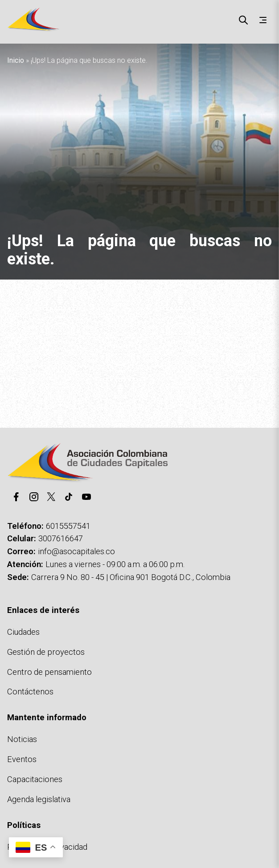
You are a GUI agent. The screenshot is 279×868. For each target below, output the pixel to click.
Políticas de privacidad (47, 847)
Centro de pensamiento (49, 672)
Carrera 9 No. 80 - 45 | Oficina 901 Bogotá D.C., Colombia (131, 577)
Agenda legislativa (39, 799)
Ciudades (23, 632)
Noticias (22, 739)
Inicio (16, 60)
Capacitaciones (35, 779)
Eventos (22, 759)
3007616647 (61, 538)
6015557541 (68, 526)
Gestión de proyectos (46, 652)
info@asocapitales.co (76, 551)
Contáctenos (30, 692)
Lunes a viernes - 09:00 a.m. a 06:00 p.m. (115, 564)
